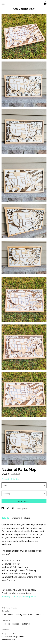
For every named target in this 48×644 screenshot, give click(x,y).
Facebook (6, 624)
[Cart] (45, 4)
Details (5, 518)
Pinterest (16, 624)
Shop (4, 615)
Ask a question (23, 508)
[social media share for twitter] (8, 508)
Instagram (26, 624)
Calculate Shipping (10, 479)
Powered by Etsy (8, 640)
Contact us (39, 615)
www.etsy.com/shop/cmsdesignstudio (19, 596)
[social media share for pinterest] (13, 508)
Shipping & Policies (21, 518)
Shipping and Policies (24, 615)
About (11, 615)
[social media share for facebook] (3, 508)
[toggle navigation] (3, 3)
